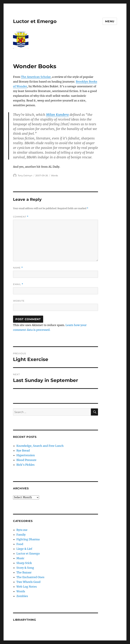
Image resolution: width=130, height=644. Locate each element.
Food (20, 544)
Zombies (22, 596)
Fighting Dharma (28, 539)
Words (54, 175)
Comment (21, 217)
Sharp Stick (24, 563)
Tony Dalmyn (25, 175)
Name (18, 268)
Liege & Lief (24, 549)
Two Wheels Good (28, 582)
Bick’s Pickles (25, 465)
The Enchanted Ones (30, 577)
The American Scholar (36, 77)
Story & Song (25, 568)
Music (20, 558)
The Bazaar (24, 572)
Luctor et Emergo (35, 21)
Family (21, 535)
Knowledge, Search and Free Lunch (40, 446)
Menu (110, 21)
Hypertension (26, 455)
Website (19, 301)
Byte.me (22, 530)
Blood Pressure (26, 460)
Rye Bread (23, 450)
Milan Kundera (57, 115)
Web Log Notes (27, 587)
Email (18, 284)
